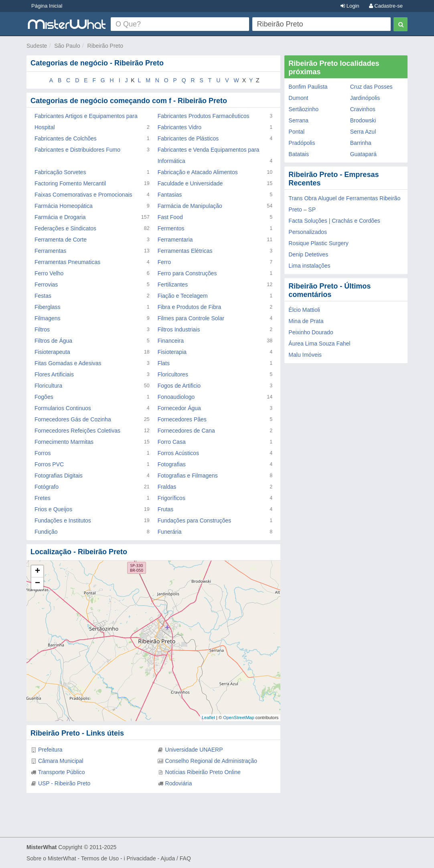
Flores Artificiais (54, 374)
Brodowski (363, 120)
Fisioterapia (172, 352)
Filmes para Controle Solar (191, 318)
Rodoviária (179, 783)
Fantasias (170, 195)
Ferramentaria (175, 240)
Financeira (171, 341)
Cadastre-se (386, 6)
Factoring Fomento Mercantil (70, 183)
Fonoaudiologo (176, 397)
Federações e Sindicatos (65, 228)
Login (350, 6)
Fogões (44, 397)
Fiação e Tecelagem (183, 296)
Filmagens (48, 318)
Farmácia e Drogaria (60, 217)
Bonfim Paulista (308, 87)
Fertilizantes (173, 285)
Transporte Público (62, 772)
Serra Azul (363, 132)
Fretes (43, 498)
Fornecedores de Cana (186, 431)
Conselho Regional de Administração (211, 761)
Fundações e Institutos (63, 520)
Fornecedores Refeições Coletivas (77, 431)
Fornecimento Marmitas (64, 442)
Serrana (298, 120)
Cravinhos (363, 109)
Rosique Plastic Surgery (318, 243)
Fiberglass (48, 307)
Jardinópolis (365, 98)
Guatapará (363, 154)
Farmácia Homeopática (64, 206)
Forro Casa (172, 442)
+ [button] (38, 571)
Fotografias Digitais (59, 476)
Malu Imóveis (305, 355)
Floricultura (48, 386)
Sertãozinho (303, 109)
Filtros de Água (53, 341)
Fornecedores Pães (182, 419)
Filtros (42, 329)
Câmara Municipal (61, 761)
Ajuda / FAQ (175, 858)
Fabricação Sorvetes (60, 172)
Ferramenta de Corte (61, 240)
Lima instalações (309, 266)
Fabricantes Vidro (179, 127)
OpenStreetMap (239, 718)
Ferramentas (50, 251)
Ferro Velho (49, 273)
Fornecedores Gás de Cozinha (73, 419)
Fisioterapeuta (52, 352)
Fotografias (172, 464)
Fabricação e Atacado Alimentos (198, 172)
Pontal (296, 132)
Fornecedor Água (179, 408)
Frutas (166, 509)
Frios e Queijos (53, 509)
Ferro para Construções (187, 273)
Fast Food (170, 217)
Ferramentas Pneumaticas (67, 262)
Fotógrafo (47, 487)
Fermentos (171, 228)
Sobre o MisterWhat (51, 858)
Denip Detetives (308, 254)
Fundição (46, 532)
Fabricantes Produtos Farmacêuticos (204, 116)
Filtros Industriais (179, 329)
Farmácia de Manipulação (190, 206)
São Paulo (67, 46)
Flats (164, 363)
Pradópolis (302, 143)
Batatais (299, 154)
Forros (43, 453)
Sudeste (37, 46)
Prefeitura (50, 750)
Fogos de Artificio (179, 386)
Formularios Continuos (63, 408)
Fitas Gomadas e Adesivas (68, 363)
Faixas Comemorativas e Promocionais (83, 195)
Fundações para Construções (195, 520)
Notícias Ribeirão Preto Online (203, 772)
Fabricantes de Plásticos (188, 138)
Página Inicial (47, 6)
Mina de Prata (306, 321)
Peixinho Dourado (311, 332)
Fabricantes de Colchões (66, 138)
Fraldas (167, 487)
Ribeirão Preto (105, 46)
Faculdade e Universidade (190, 183)
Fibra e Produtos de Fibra (190, 307)
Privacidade (141, 858)
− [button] (38, 583)
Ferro (164, 262)
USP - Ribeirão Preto (64, 783)
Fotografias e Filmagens (188, 476)
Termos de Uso (100, 858)
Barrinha (361, 143)
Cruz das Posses (371, 87)
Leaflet (208, 718)
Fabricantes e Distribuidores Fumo (77, 150)
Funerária (170, 532)
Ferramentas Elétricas (185, 251)
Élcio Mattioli (304, 310)
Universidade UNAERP (194, 750)
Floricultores (173, 374)
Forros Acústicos (178, 453)
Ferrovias (46, 285)
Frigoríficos (171, 498)
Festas (43, 296)
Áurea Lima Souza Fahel (319, 344)
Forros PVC (49, 464)
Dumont (298, 98)
